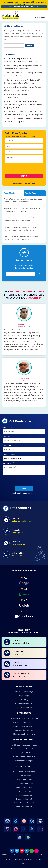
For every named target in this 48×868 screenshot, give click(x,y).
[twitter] (17, 851)
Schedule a (28, 653)
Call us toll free (28, 555)
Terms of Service (33, 855)
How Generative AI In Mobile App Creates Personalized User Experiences (22, 219)
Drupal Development (24, 799)
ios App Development (24, 779)
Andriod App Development (24, 783)
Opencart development (24, 730)
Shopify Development (24, 787)
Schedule (28, 531)
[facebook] (12, 851)
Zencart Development (24, 795)
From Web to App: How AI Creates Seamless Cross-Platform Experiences (23, 200)
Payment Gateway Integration (24, 722)
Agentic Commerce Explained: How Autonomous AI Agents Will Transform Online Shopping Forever (23, 104)
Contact (28, 642)
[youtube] (22, 851)
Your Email (24, 449)
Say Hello (28, 543)
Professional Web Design (24, 692)
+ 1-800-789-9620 (41, 17)
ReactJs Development (24, 707)
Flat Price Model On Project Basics (24, 749)
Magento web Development (24, 734)
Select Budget (24, 457)
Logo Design (24, 696)
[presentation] (18, 169)
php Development (24, 776)
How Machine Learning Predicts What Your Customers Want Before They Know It (22, 229)
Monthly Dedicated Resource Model (24, 745)
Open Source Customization (24, 772)
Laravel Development (24, 791)
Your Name (24, 431)
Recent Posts (9, 193)
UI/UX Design (24, 700)
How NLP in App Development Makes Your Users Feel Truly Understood (22, 210)
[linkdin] (27, 851)
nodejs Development (24, 807)
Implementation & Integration (24, 757)
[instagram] (37, 851)
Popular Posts (31, 193)
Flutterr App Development (24, 803)
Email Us (28, 520)
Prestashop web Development (24, 726)
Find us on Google (31, 859)
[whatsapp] (32, 851)
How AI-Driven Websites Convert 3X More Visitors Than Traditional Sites (22, 238)
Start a (28, 664)
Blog (41, 859)
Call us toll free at (28, 675)
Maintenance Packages (24, 761)
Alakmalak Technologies (16, 855)
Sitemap (24, 864)
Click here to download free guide (24, 7)
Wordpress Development (24, 703)
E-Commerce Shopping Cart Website (24, 718)
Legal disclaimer (16, 859)
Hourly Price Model (24, 753)
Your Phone (24, 440)
